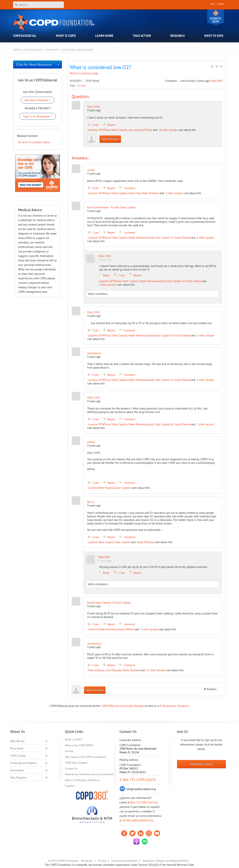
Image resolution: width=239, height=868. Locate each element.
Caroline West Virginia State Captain (109, 488)
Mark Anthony (96, 670)
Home (17, 50)
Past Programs (18, 778)
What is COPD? (73, 740)
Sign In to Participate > (38, 116)
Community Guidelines (124, 861)
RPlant (148, 130)
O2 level (82, 86)
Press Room (17, 748)
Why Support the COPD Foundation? (86, 757)
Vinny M (93, 629)
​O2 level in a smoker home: (34, 142)
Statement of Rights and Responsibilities (166, 861)
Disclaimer (87, 861)
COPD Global (18, 756)
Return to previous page (84, 73)
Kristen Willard (125, 629)
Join (213, 4)
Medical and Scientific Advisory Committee (89, 774)
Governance (17, 770)
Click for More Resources (34, 65)
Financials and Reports (24, 763)
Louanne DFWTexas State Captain (108, 130)
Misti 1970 (93, 107)
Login (221, 4)
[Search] (38, 5)
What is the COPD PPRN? (79, 745)
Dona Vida (135, 193)
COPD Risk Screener (76, 763)
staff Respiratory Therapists (173, 706)
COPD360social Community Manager (122, 706)
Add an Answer (110, 139)
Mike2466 (217, 81)
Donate (216, 17)
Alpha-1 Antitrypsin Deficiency (82, 780)
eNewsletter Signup (201, 764)
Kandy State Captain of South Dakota (169, 238)
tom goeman (136, 130)
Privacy (102, 861)
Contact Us (71, 768)
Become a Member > (38, 100)
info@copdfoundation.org (138, 820)
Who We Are (17, 741)
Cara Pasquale (113, 670)
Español (70, 786)
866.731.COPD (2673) (143, 802)
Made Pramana (150, 193)
